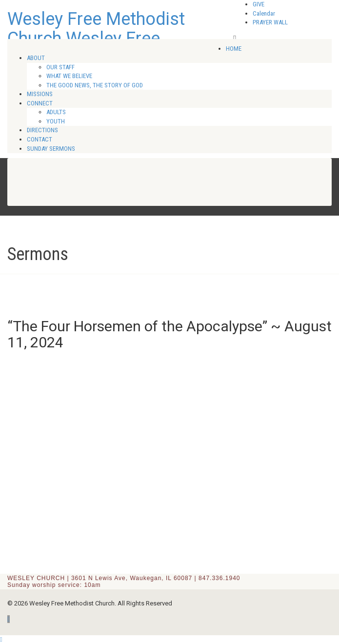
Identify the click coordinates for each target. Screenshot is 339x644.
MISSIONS (40, 94)
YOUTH (56, 121)
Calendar (264, 13)
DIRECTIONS (42, 130)
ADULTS (56, 112)
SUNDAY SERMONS (51, 149)
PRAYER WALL (270, 22)
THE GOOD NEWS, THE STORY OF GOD (95, 85)
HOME (234, 49)
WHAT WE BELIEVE (69, 76)
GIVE (259, 4)
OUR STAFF (60, 67)
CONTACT (40, 139)
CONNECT (40, 103)
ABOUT (36, 58)
